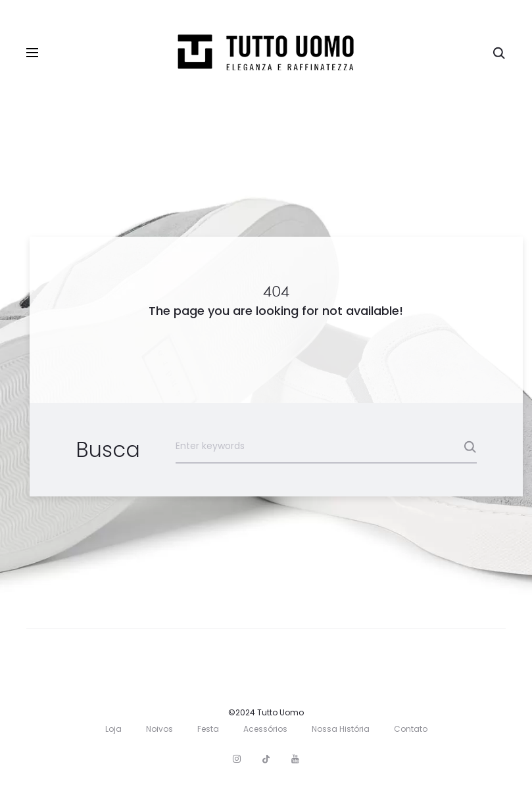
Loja (113, 729)
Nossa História (341, 729)
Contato (411, 729)
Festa (208, 729)
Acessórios (265, 729)
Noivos (159, 729)
